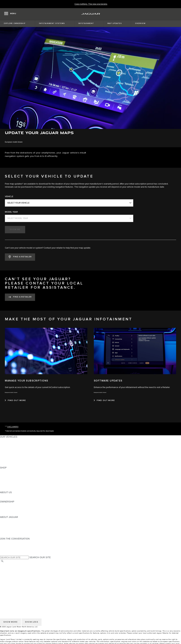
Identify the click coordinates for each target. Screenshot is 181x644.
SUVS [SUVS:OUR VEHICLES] (3, 443)
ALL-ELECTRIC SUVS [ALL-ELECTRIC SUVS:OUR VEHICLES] (12, 446)
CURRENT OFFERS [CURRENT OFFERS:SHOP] (11, 471)
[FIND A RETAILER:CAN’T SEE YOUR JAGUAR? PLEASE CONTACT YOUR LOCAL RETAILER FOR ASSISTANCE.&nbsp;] (20, 297)
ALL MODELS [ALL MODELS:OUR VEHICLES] (7, 440)
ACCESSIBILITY (9, 580)
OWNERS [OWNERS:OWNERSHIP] (5, 505)
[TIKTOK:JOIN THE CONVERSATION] (5, 545)
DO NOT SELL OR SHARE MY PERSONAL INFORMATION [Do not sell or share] (31, 574)
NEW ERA (5, 465)
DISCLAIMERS (13, 427)
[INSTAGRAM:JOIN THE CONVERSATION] (8, 542)
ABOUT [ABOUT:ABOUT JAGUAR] (4, 520)
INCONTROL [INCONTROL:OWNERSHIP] (7, 508)
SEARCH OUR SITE (40, 557)
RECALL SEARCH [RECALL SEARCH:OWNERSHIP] (10, 514)
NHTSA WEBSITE (9, 567)
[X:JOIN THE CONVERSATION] (2, 554)
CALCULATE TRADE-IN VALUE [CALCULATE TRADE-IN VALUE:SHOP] (17, 486)
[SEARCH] (2, 561)
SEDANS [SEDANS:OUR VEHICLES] (5, 452)
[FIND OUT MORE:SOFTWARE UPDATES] (104, 401)
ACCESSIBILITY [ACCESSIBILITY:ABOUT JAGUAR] (9, 536)
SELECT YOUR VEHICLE (18, 203)
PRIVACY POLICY (10, 571)
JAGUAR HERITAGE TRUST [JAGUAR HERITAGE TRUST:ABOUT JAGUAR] (15, 532)
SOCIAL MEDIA (8, 583)
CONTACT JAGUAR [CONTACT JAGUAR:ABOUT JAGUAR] (11, 529)
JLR (2, 495)
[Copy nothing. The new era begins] (91, 4)
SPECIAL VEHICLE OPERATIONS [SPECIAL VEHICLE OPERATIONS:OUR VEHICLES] (18, 455)
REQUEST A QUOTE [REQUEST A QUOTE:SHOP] (11, 477)
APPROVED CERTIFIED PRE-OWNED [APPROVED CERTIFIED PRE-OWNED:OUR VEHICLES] (20, 458)
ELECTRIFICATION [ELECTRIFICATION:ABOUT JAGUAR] (10, 526)
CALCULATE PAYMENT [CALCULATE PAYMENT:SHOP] (12, 483)
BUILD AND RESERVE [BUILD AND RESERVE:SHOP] (12, 474)
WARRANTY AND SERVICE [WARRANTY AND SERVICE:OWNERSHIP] (15, 511)
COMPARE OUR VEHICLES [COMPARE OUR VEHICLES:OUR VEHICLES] (15, 461)
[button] (20, 257)
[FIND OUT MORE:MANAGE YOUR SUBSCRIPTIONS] (15, 401)
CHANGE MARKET (10, 564)
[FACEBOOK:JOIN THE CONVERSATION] (8, 551)
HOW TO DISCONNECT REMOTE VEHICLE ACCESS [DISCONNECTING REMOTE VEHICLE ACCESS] (28, 589)
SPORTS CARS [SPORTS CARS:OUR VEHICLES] (8, 449)
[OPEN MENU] (10, 14)
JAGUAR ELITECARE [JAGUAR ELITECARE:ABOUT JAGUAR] (12, 523)
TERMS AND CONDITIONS (14, 577)
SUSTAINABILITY (9, 499)
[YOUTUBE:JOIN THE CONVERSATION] (7, 548)
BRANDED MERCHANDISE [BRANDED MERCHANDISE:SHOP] (15, 489)
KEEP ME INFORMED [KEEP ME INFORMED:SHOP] (12, 480)
